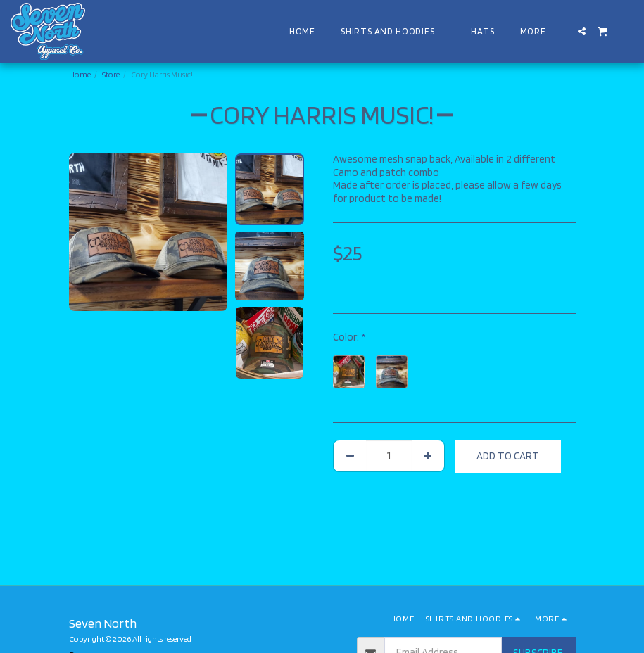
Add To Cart (508, 456)
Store (111, 74)
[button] (582, 31)
